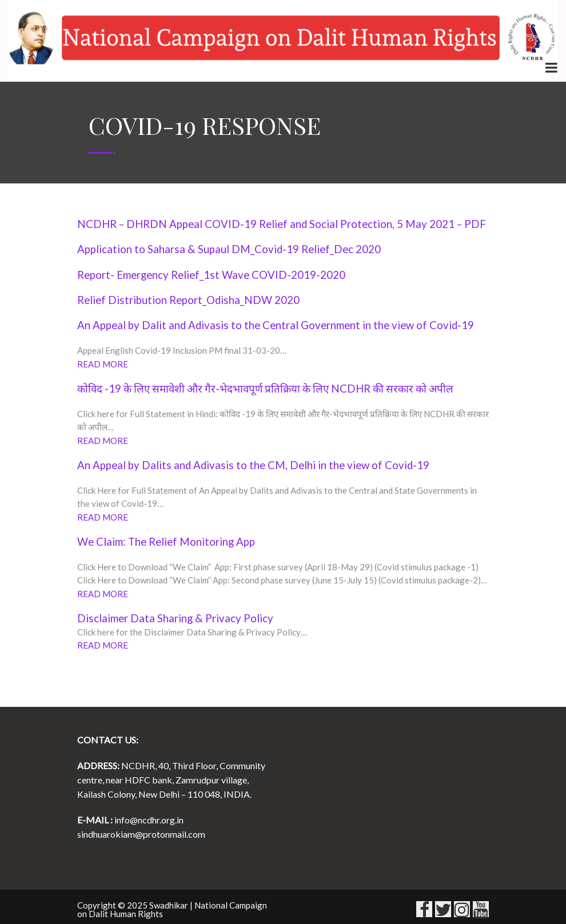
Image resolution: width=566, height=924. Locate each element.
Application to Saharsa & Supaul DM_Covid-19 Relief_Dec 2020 (229, 249)
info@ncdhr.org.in (149, 820)
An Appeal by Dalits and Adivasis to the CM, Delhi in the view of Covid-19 (253, 465)
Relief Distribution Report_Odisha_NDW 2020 (188, 300)
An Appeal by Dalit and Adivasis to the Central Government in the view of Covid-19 (276, 325)
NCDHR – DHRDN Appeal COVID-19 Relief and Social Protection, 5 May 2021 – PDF (282, 224)
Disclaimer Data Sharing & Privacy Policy (175, 618)
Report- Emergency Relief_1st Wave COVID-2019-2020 (211, 275)
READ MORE (103, 364)
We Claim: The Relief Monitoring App (166, 542)
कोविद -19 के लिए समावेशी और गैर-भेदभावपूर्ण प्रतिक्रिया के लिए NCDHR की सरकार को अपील (265, 389)
